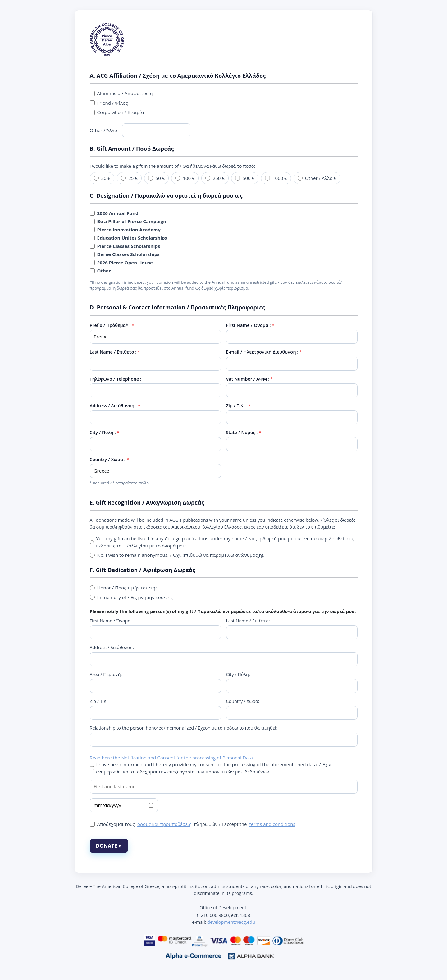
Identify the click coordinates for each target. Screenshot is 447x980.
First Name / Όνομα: (111, 621)
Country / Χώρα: (243, 701)
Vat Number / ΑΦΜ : (248, 379)
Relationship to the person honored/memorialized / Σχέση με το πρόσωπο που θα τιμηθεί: (184, 728)
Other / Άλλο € (317, 178)
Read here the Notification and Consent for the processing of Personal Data (171, 758)
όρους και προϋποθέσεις (164, 824)
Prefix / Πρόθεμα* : (110, 325)
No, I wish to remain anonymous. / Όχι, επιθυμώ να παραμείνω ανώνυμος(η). (177, 555)
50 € (157, 178)
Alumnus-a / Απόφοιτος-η (121, 93)
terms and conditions (272, 824)
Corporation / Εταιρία (117, 112)
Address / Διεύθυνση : (113, 406)
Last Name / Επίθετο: (248, 621)
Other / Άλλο (140, 130)
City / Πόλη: (238, 674)
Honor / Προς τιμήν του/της (124, 588)
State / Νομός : (242, 432)
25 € (129, 178)
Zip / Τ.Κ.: (99, 701)
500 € (245, 178)
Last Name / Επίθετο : (113, 352)
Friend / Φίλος (109, 103)
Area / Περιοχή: (106, 674)
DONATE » (109, 846)
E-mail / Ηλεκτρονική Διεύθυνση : (262, 352)
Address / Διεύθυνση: (112, 647)
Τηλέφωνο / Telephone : (116, 379)
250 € (215, 178)
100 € (185, 178)
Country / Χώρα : (108, 459)
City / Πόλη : (103, 432)
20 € (102, 178)
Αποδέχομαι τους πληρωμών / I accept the (193, 824)
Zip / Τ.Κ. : (237, 406)
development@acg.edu (231, 922)
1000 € (276, 178)
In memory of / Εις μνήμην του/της (131, 597)
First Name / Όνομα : (249, 325)
